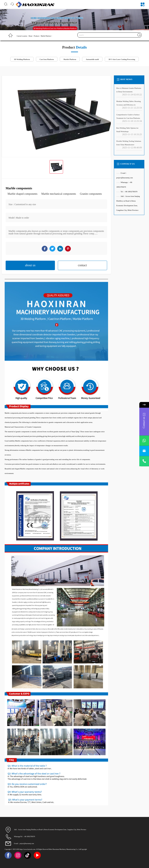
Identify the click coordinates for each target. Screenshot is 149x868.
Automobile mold (92, 59)
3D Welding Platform (22, 59)
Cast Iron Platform (47, 59)
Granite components (91, 194)
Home (30, 36)
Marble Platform (46, 36)
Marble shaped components (23, 194)
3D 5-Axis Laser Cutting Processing (122, 59)
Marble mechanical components (59, 194)
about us (30, 265)
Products (37, 36)
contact (82, 265)
